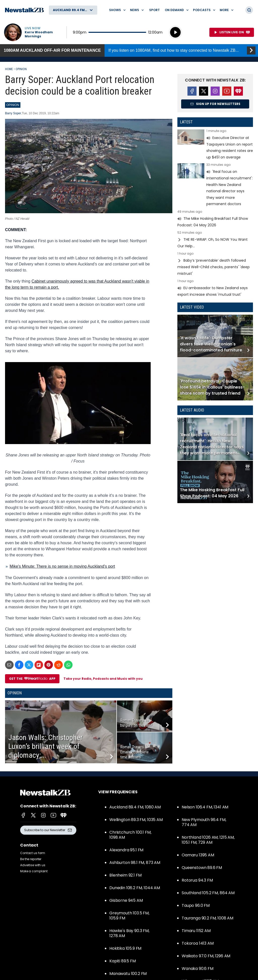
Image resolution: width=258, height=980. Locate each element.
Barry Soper (13, 113)
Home (9, 69)
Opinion (21, 69)
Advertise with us (33, 865)
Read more (215, 145)
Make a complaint (34, 871)
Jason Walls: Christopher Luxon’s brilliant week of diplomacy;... (45, 746)
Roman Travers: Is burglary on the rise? (136, 723)
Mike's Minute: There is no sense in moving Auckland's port (62, 566)
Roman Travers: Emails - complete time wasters (134, 752)
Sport (154, 10)
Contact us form (33, 853)
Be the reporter (31, 859)
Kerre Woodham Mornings (39, 34)
